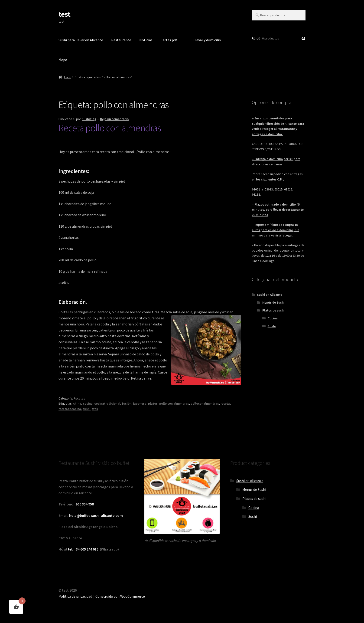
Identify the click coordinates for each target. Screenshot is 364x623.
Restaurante (121, 40)
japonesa (140, 403)
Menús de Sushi (273, 302)
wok (95, 409)
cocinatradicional (107, 403)
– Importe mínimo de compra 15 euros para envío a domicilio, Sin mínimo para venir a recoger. (276, 230)
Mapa (63, 60)
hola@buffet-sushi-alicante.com (96, 515)
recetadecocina (70, 409)
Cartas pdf (169, 40)
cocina (88, 403)
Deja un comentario (114, 119)
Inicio (68, 77)
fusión (127, 403)
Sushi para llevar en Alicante (81, 40)
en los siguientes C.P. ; (268, 179)
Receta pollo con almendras (110, 128)
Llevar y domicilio (207, 40)
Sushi (272, 326)
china (77, 403)
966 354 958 (85, 504)
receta (225, 403)
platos (153, 403)
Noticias (146, 40)
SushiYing (89, 119)
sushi (87, 409)
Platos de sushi (273, 310)
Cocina (273, 318)
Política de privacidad (75, 596)
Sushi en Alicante (270, 295)
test (64, 14)
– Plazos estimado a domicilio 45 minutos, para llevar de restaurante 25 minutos (278, 210)
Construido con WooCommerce (120, 596)
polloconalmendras (205, 403)
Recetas (79, 398)
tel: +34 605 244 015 (83, 549)
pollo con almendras (174, 403)
